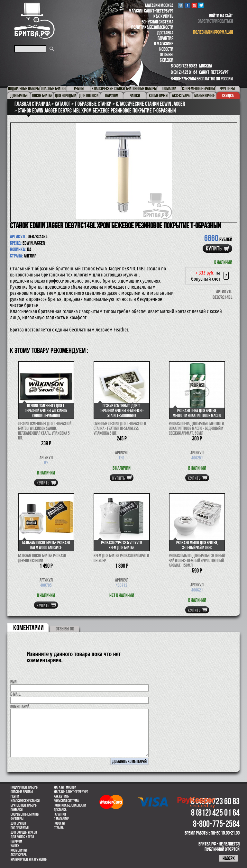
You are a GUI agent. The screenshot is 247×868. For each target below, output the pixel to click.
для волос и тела (22, 837)
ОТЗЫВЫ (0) (65, 629)
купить (214, 249)
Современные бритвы (25, 814)
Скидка (228, 95)
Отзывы (167, 54)
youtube (194, 5)
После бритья (20, 828)
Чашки (15, 846)
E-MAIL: (16, 694)
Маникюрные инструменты (29, 859)
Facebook (187, 5)
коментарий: (20, 706)
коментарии (28, 628)
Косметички (19, 850)
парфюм (16, 841)
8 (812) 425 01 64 (184, 72)
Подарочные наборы (24, 787)
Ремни (15, 796)
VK (181, 5)
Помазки (17, 810)
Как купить (163, 16)
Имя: (14, 682)
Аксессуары (19, 855)
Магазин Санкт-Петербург (151, 11)
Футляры (17, 819)
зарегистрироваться (215, 21)
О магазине (164, 44)
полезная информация (213, 32)
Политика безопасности (152, 27)
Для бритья (18, 823)
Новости (166, 49)
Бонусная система (157, 22)
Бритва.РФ (34, 21)
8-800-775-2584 (183, 79)
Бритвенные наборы (24, 805)
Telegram (201, 5)
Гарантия (165, 38)
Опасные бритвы (22, 792)
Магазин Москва (159, 5)
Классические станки (25, 801)
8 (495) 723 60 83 (184, 66)
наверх (229, 858)
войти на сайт (221, 16)
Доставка (165, 33)
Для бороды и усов (24, 832)
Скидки (167, 60)
